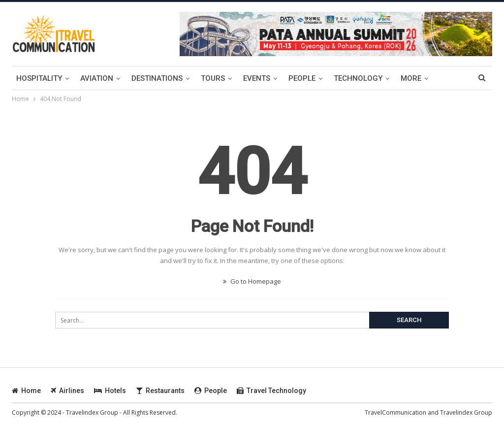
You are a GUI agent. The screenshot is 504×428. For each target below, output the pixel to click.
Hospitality (39, 78)
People (302, 78)
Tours (213, 78)
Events (257, 78)
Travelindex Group (466, 412)
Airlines (67, 391)
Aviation (97, 78)
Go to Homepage (252, 281)
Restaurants (160, 391)
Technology (358, 78)
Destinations (157, 78)
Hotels (110, 391)
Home (26, 391)
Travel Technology (271, 391)
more (411, 78)
